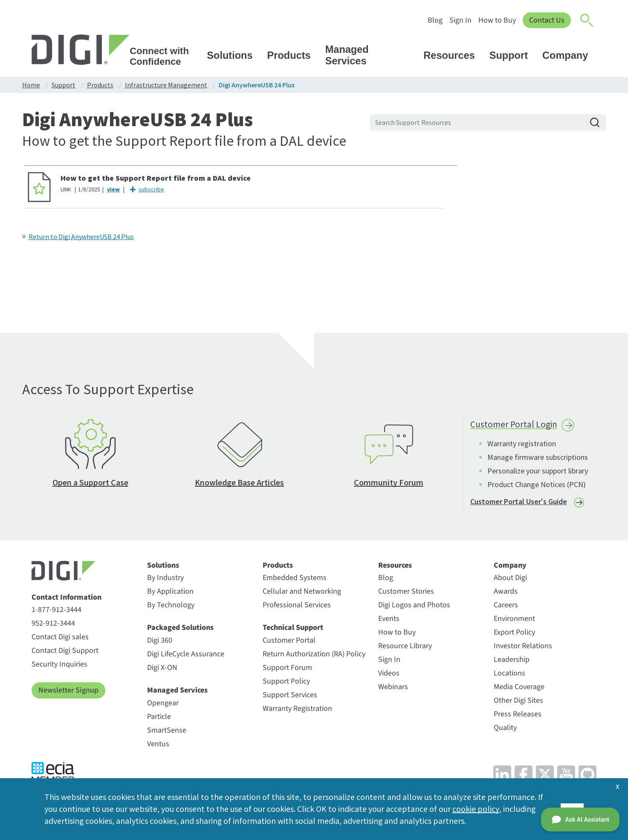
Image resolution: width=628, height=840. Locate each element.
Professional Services (297, 607)
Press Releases (518, 716)
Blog (434, 20)
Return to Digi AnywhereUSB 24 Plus (81, 237)
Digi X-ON (162, 669)
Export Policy (514, 634)
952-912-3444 (53, 625)
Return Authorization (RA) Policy (314, 656)
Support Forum (287, 669)
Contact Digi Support (65, 653)
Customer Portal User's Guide (519, 503)
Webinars (393, 689)
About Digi (510, 580)
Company (569, 55)
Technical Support (293, 630)
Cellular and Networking (302, 593)
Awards (506, 593)
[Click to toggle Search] (587, 20)
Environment (514, 621)
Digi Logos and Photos (414, 607)
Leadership (512, 662)
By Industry (165, 580)
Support (513, 55)
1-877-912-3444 (56, 612)
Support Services (290, 697)
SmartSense (167, 732)
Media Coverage (519, 689)
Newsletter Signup (68, 692)
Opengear (163, 705)
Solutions (234, 55)
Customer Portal (289, 642)
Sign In (460, 20)
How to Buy (496, 20)
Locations (509, 675)
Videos (389, 675)
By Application (170, 593)
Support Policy (286, 683)
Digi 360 (160, 642)
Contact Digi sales (60, 639)
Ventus (158, 746)
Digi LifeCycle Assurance (186, 656)
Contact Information (67, 599)
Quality (505, 730)
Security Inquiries (59, 666)
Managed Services (371, 55)
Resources (453, 55)
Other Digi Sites (518, 703)
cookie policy (476, 809)
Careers (506, 607)
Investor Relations (523, 648)
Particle (159, 718)
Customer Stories (406, 593)
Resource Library (405, 648)
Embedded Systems (295, 580)
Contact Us (546, 20)
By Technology (171, 607)
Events (389, 621)
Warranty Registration (297, 710)
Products (293, 55)
